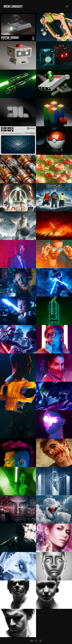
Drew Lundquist (13, 6)
